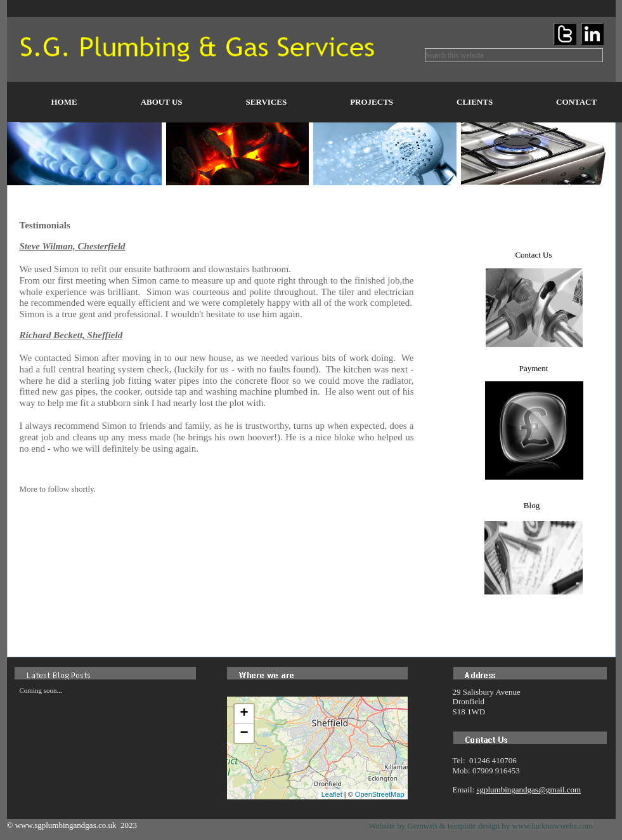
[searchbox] (514, 55)
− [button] (244, 733)
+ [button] (244, 714)
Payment (534, 368)
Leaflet (332, 794)
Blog (532, 505)
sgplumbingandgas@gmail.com (528, 790)
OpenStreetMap (380, 794)
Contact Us (533, 255)
